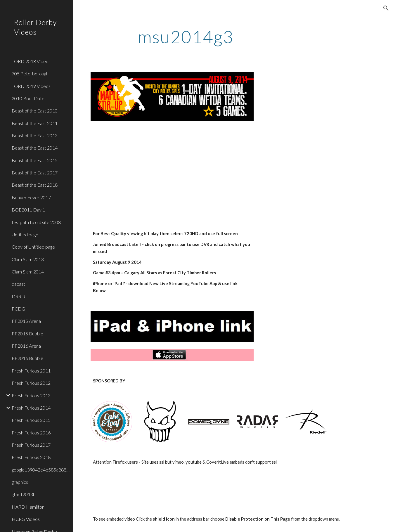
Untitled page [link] (25, 234)
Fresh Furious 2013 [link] (31, 395)
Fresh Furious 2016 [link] (31, 433)
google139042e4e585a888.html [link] (41, 470)
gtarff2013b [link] (24, 494)
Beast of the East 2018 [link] (35, 185)
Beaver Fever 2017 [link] (31, 197)
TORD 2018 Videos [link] (31, 61)
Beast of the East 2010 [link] (35, 111)
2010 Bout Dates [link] (29, 98)
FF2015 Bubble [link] (27, 333)
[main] (185, 37)
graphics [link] (20, 482)
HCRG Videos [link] (26, 519)
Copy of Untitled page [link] (33, 247)
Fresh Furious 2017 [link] (31, 445)
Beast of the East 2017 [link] (35, 173)
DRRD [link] (18, 296)
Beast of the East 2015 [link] (35, 160)
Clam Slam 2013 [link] (28, 259)
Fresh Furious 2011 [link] (31, 371)
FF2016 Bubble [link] (27, 358)
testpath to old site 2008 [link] (36, 222)
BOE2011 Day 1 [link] (28, 210)
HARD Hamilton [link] (28, 507)
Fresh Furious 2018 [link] (31, 457)
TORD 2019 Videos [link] (31, 86)
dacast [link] (18, 284)
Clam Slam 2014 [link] (28, 272)
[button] (386, 8)
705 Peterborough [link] (30, 73)
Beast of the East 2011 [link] (35, 123)
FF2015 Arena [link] (26, 321)
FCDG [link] (18, 309)
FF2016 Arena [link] (26, 346)
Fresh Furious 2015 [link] (31, 420)
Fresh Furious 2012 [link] (31, 383)
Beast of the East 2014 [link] (35, 148)
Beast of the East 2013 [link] (35, 135)
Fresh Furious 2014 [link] (31, 408)
